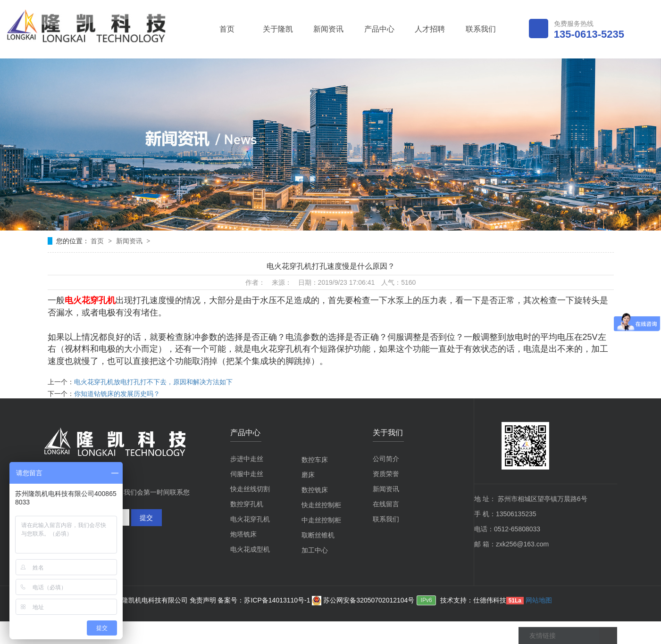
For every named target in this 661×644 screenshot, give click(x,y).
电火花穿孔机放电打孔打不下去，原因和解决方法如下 (153, 382)
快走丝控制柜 (321, 505)
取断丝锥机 (318, 535)
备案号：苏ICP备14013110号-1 (265, 600)
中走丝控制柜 (321, 520)
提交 (146, 518)
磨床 (308, 475)
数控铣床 (315, 490)
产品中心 (379, 29)
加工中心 (315, 550)
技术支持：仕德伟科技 (473, 600)
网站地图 (539, 600)
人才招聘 (430, 29)
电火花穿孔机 (250, 519)
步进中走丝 (247, 459)
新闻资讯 (328, 29)
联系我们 (481, 29)
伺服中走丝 (247, 474)
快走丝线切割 (250, 489)
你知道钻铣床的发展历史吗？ (117, 394)
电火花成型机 (250, 549)
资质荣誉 (386, 474)
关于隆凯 (278, 29)
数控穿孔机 (247, 504)
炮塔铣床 (243, 534)
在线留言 (386, 504)
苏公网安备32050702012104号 (363, 600)
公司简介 (386, 459)
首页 (227, 29)
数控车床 (315, 460)
